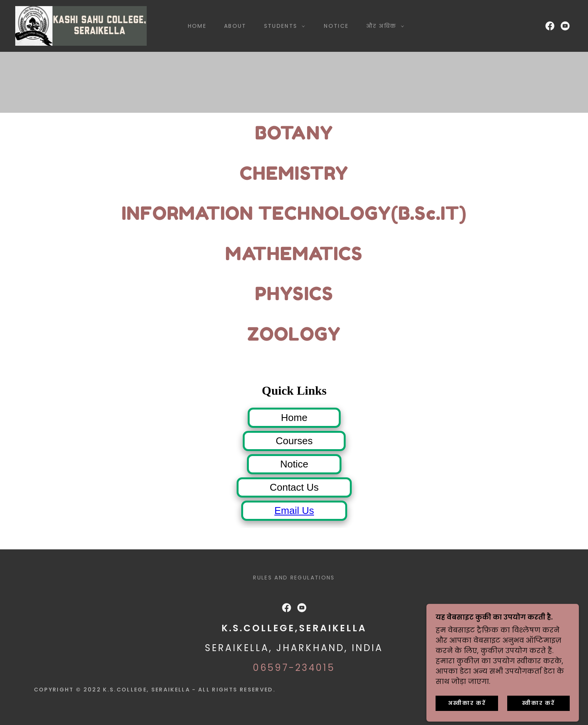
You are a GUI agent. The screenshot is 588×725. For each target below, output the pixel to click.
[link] (81, 25)
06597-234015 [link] (294, 668)
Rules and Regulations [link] (294, 578)
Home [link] (197, 26)
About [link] (235, 26)
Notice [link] (336, 26)
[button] (283, 26)
